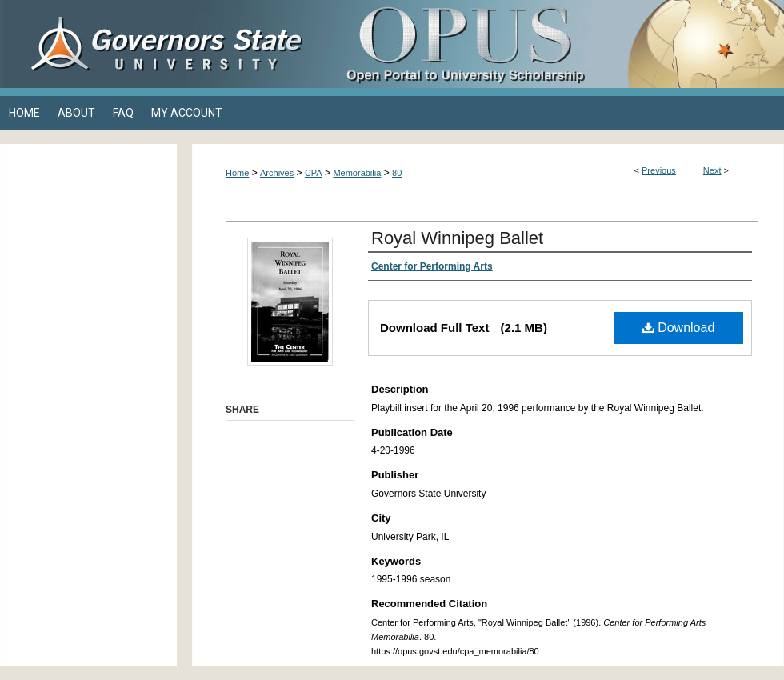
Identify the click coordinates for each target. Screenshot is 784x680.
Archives (277, 173)
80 (397, 173)
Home (237, 173)
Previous (659, 170)
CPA (314, 173)
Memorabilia (357, 173)
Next (712, 170)
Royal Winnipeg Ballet (457, 238)
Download (679, 328)
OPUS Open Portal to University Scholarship (552, 44)
